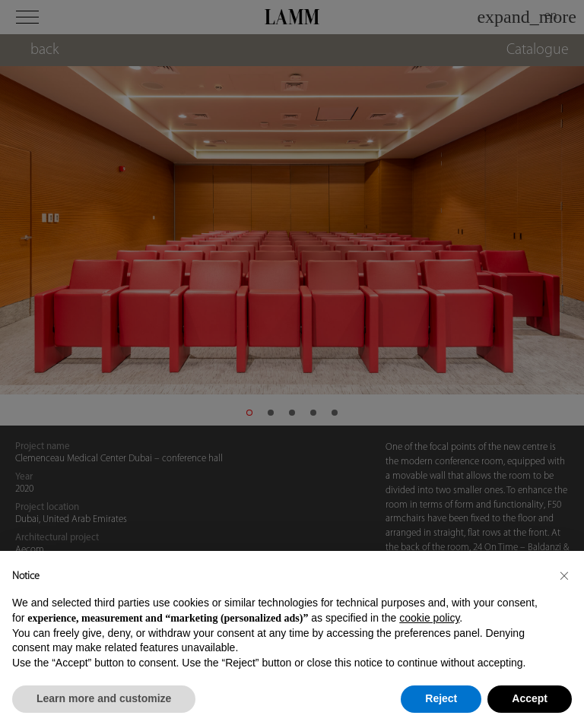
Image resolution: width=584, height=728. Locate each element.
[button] (564, 575)
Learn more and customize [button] (104, 698)
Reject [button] (441, 698)
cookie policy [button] (429, 618)
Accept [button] (530, 698)
